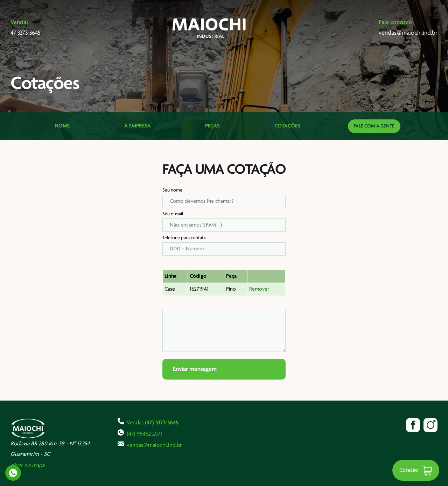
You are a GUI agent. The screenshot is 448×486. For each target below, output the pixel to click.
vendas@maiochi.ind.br (150, 444)
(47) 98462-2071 (140, 433)
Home (62, 126)
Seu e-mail (173, 214)
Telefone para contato (184, 238)
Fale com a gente (374, 126)
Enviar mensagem (195, 369)
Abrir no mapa (27, 466)
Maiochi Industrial (210, 28)
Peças (212, 126)
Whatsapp (13, 473)
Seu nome (172, 190)
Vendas (148, 422)
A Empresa (138, 126)
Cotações (287, 126)
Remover (259, 289)
